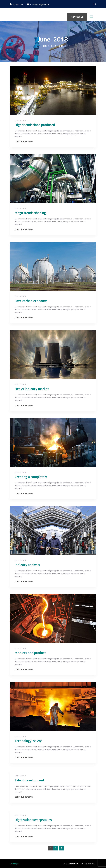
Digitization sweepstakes (33, 820)
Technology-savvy (28, 741)
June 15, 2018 (20, 120)
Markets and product (30, 653)
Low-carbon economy (31, 301)
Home (46, 46)
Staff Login (14, 864)
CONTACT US (77, 17)
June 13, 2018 (20, 384)
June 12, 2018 (20, 815)
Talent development (29, 780)
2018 (54, 46)
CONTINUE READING (24, 142)
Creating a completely (31, 477)
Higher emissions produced (35, 125)
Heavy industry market (32, 389)
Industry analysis (27, 565)
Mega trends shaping (30, 213)
